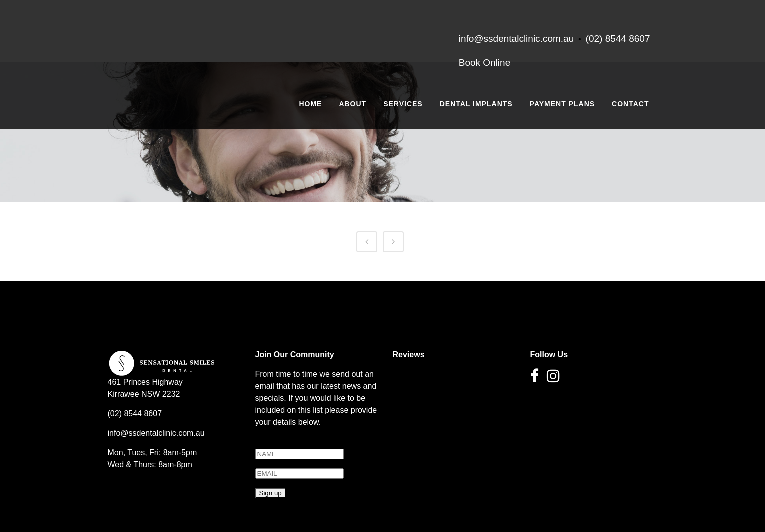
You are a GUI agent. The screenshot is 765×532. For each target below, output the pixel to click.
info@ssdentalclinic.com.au (156, 433)
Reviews (409, 354)
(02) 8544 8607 (618, 39)
